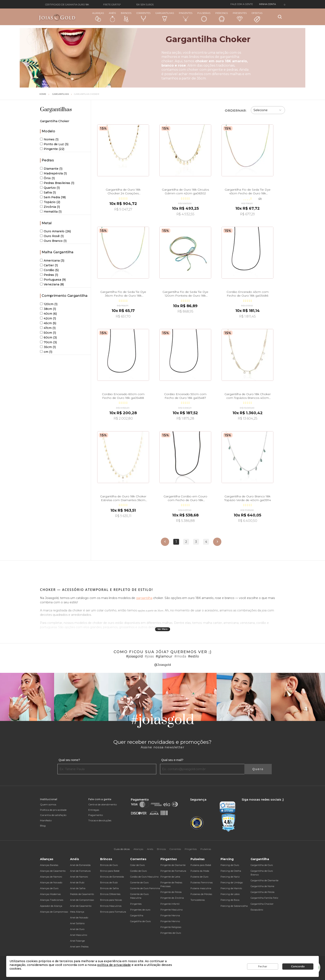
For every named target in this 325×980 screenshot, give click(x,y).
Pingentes (186, 17)
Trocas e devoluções (100, 820)
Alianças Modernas (50, 894)
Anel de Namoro (79, 877)
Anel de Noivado (79, 918)
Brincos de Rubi (109, 883)
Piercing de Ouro (230, 865)
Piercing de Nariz (230, 877)
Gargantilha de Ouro (262, 865)
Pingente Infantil (170, 904)
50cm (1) (48, 333)
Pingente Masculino (172, 910)
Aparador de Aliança (51, 906)
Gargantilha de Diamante (264, 880)
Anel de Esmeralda (80, 865)
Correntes (143, 17)
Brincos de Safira (109, 888)
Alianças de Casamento (53, 871)
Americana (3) (52, 261)
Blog (43, 826)
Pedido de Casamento (82, 894)
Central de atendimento (102, 804)
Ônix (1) (47, 178)
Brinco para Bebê (110, 871)
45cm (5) (48, 323)
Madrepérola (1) (53, 173)
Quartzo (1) (50, 188)
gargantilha (144, 598)
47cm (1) (48, 328)
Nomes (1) (49, 139)
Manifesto (46, 820)
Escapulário (257, 910)
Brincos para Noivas (111, 900)
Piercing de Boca (230, 900)
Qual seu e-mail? (172, 760)
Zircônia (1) (50, 207)
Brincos (126, 17)
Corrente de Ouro (139, 883)
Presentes (240, 16)
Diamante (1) (51, 169)
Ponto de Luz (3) (54, 144)
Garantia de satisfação (53, 815)
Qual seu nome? (69, 760)
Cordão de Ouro (138, 871)
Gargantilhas (165, 16)
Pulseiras (204, 17)
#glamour (164, 656)
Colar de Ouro (137, 865)
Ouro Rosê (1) (52, 236)
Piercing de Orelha (231, 871)
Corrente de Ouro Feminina (145, 888)
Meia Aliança (77, 912)
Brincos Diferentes (110, 894)
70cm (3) (48, 342)
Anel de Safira (78, 888)
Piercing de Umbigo (232, 883)
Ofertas (257, 17)
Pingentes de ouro (140, 910)
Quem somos (48, 804)
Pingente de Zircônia (172, 898)
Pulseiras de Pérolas (201, 894)
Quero (258, 769)
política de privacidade (114, 965)
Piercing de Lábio (230, 894)
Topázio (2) (50, 202)
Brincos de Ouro (109, 865)
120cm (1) (49, 304)
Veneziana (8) (52, 284)
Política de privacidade (53, 810)
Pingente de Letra (170, 877)
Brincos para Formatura (113, 912)
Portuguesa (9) (53, 280)
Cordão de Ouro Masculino (144, 877)
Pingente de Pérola (171, 892)
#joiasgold (134, 656)
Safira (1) (48, 192)
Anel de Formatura (80, 871)
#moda (180, 656)
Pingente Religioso (171, 927)
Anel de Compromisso (82, 900)
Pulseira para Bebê (201, 865)
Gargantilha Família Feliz (264, 898)
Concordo (298, 966)
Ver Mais (163, 629)
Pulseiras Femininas (202, 883)
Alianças (98, 17)
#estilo (193, 656)
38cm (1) (48, 309)
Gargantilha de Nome (262, 886)
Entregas (94, 810)
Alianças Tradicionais (52, 900)
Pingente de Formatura (173, 871)
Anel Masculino (79, 935)
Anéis (112, 17)
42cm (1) (48, 318)
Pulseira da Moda (200, 871)
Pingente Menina (170, 915)
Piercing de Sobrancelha (234, 906)
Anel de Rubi (77, 883)
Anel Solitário (77, 923)
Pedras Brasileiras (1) (57, 183)
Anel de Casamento (81, 906)
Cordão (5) (49, 270)
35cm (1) (48, 347)
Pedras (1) (49, 275)
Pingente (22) (52, 149)
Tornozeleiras (198, 900)
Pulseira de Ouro (199, 877)
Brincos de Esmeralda (112, 877)
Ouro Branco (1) (53, 241)
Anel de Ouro (77, 929)
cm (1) (46, 352)
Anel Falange (77, 941)
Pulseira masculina (201, 888)
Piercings (222, 17)
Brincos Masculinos (111, 906)
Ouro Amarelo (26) (55, 231)
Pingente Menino (170, 921)
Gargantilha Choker (87, 94)
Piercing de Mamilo (231, 888)
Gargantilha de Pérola (263, 892)
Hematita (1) (51, 212)
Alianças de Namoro (51, 877)
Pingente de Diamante (173, 865)
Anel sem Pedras (79, 947)
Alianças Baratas (49, 865)
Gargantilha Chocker (262, 904)
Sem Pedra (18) (53, 197)
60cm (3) (48, 337)
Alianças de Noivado (51, 883)
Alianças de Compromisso (54, 912)
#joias (149, 656)
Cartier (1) (49, 265)
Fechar (263, 966)
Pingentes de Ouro (171, 933)
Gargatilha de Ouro (140, 921)
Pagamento (96, 815)
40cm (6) (48, 314)
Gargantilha (137, 915)
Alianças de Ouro (49, 888)
